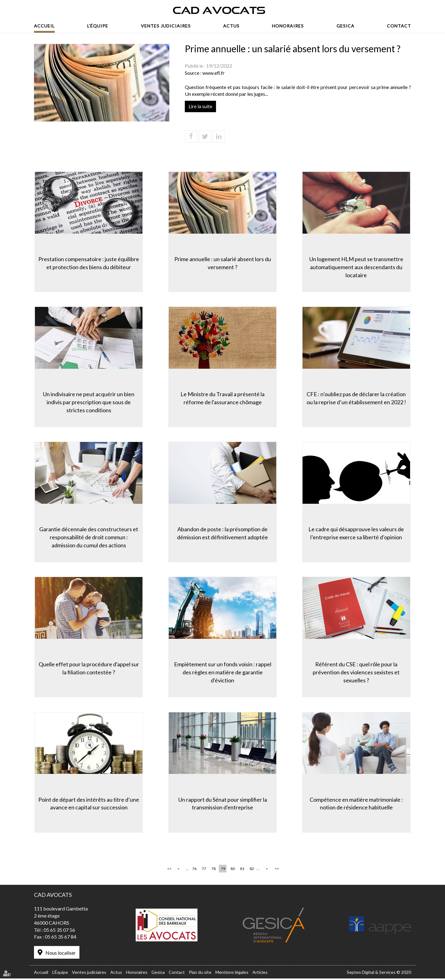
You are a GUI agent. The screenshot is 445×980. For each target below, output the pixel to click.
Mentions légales (232, 973)
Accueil (44, 26)
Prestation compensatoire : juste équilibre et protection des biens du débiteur (88, 262)
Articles (260, 973)
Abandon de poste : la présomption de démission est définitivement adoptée (222, 533)
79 (223, 870)
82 (252, 870)
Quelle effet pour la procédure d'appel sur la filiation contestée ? (88, 668)
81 (242, 870)
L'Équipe (98, 26)
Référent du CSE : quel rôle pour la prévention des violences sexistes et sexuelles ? (357, 672)
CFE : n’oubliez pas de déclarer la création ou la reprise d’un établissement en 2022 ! (357, 398)
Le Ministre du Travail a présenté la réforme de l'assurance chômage (222, 398)
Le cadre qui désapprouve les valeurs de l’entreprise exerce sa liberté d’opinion (357, 533)
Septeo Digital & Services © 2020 (379, 973)
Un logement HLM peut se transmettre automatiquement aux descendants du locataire (357, 266)
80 (233, 870)
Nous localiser (61, 954)
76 (194, 870)
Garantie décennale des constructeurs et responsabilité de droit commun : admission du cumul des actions (88, 537)
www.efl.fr (214, 73)
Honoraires (288, 26)
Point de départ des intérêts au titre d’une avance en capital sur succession (88, 804)
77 (204, 870)
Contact (399, 26)
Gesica (345, 26)
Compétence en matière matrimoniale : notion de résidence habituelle (357, 804)
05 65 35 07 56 (59, 931)
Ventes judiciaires (166, 26)
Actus (231, 26)
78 (214, 870)
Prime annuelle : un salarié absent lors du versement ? (223, 262)
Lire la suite (200, 106)
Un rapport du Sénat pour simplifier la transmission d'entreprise (223, 804)
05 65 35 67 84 (61, 938)
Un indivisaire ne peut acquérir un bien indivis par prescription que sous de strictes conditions (88, 402)
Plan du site (200, 973)
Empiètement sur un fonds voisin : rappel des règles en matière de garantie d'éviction (223, 672)
